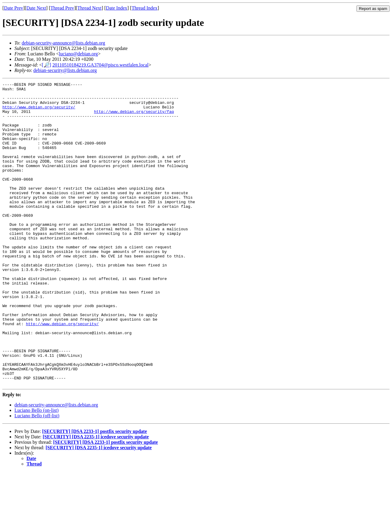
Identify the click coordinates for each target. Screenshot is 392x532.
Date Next (36, 8)
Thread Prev (62, 8)
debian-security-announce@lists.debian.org (63, 43)
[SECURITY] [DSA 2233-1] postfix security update (95, 492)
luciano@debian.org (79, 54)
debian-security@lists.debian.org (65, 70)
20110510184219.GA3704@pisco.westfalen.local (100, 65)
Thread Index (145, 8)
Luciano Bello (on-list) (37, 471)
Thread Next (89, 8)
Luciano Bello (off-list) (37, 476)
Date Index (117, 8)
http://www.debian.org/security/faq (134, 118)
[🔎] (47, 65)
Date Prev (14, 8)
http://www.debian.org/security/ (39, 112)
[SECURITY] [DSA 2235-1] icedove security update (96, 497)
